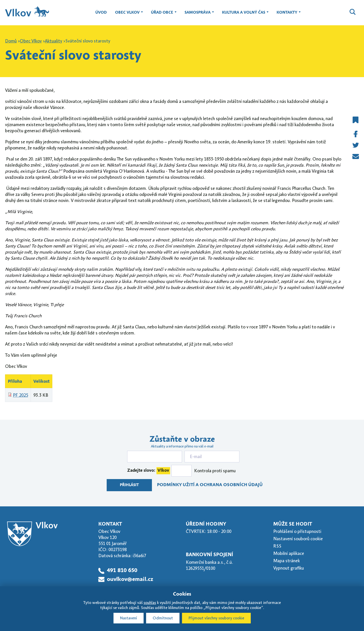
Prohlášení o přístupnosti (297, 531)
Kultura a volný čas (244, 15)
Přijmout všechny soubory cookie (216, 618)
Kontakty (287, 15)
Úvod (101, 13)
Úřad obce (162, 15)
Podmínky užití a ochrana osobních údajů (210, 485)
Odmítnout (163, 618)
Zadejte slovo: (149, 471)
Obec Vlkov (127, 15)
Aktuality (53, 41)
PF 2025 (20, 395)
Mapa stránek (287, 561)
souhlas (150, 603)
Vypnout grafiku (289, 568)
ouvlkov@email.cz (130, 579)
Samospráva (198, 15)
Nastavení (129, 618)
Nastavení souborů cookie (298, 539)
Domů (11, 41)
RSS (277, 546)
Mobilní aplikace (289, 553)
